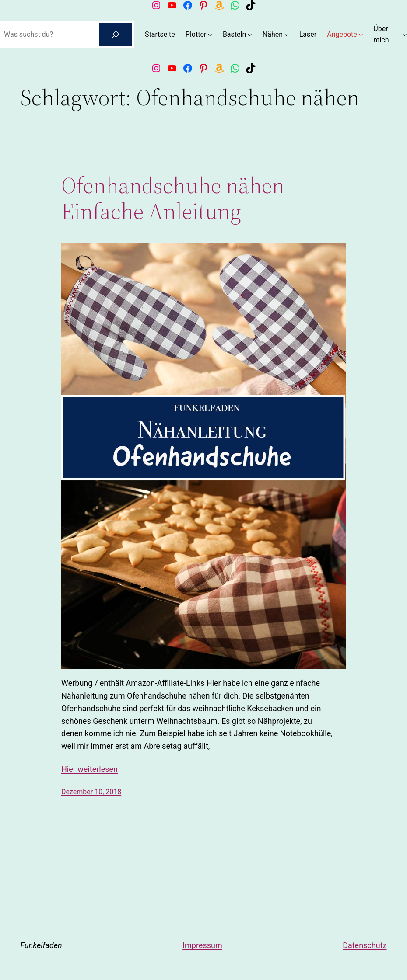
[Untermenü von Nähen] (287, 35)
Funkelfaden (41, 945)
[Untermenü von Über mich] (405, 35)
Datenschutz (365, 945)
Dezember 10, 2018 (91, 792)
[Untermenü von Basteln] (250, 35)
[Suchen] (116, 35)
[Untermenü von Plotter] (210, 35)
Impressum (202, 945)
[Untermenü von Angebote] (361, 35)
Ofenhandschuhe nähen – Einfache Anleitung (181, 198)
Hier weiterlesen (89, 769)
